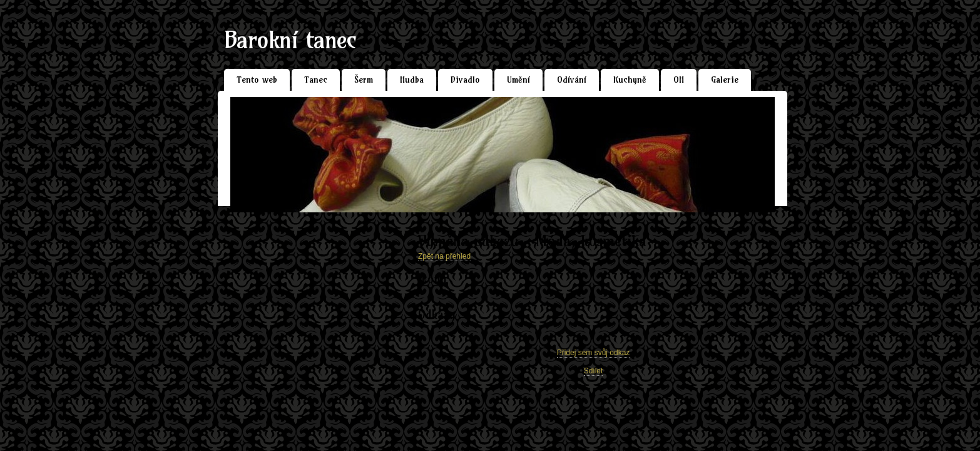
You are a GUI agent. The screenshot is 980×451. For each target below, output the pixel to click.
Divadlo (465, 80)
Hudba (412, 80)
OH (679, 80)
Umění (518, 80)
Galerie (725, 80)
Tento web (257, 80)
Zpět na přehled (444, 256)
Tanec (316, 80)
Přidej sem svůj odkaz (594, 353)
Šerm (364, 80)
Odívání (572, 80)
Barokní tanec (290, 40)
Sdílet (594, 371)
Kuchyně (630, 80)
